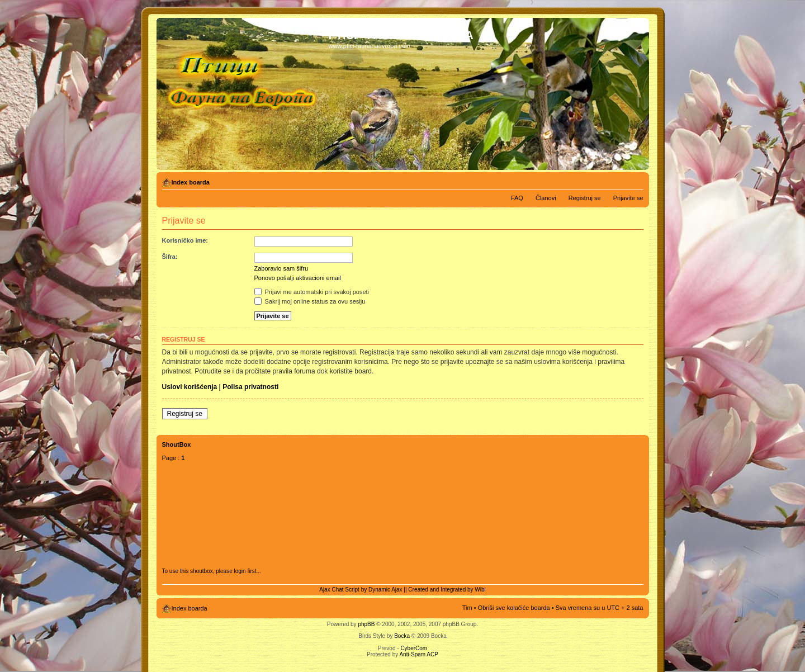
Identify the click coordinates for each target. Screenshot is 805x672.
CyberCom (414, 648)
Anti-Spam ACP (418, 654)
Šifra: (170, 257)
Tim (467, 608)
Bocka (402, 636)
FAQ (517, 198)
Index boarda (191, 182)
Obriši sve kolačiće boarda (514, 608)
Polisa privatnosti (250, 387)
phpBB (366, 624)
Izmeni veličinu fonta (635, 180)
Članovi (546, 198)
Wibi (480, 590)
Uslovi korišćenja (190, 387)
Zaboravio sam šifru (281, 268)
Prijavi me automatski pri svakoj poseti (312, 292)
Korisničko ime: (185, 240)
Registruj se (585, 198)
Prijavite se (628, 198)
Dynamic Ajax (385, 590)
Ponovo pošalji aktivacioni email (298, 278)
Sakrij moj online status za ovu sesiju (310, 301)
